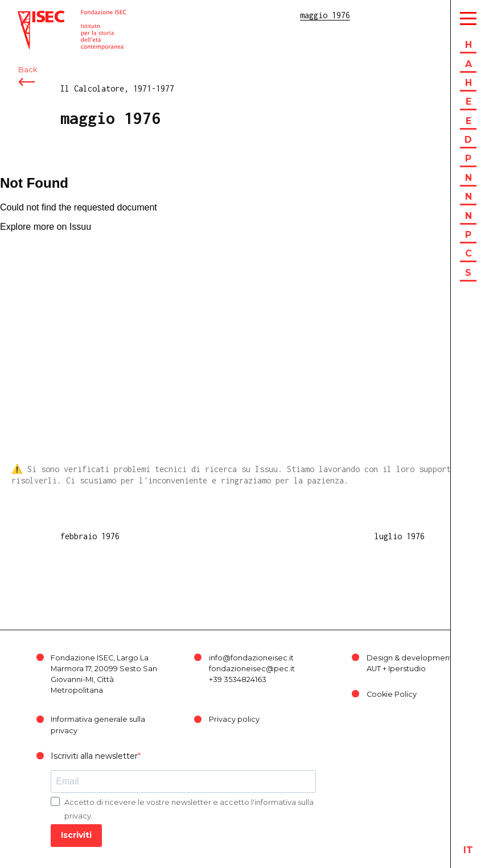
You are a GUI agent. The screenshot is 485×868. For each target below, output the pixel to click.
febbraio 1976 (90, 536)
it (468, 850)
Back (28, 73)
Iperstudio (407, 669)
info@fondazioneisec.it (251, 658)
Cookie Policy (392, 694)
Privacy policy (234, 719)
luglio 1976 (400, 536)
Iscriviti (76, 835)
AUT (374, 669)
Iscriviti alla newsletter (94, 756)
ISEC (27, 16)
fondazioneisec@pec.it (252, 669)
